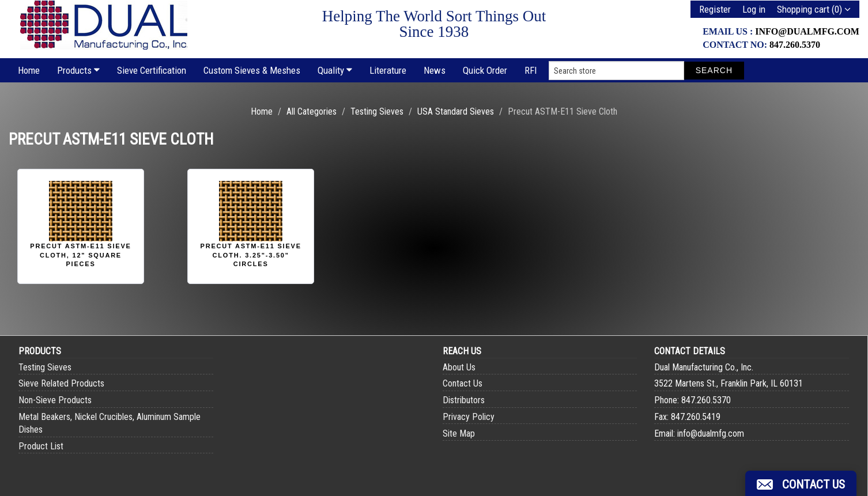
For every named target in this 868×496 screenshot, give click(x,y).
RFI (531, 70)
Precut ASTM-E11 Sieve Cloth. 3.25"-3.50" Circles (251, 255)
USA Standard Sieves (456, 111)
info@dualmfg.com (807, 31)
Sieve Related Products (61, 383)
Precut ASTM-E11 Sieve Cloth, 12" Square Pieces (80, 255)
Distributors (464, 400)
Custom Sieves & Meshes (252, 70)
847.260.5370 (795, 45)
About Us (459, 367)
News (435, 70)
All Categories (312, 111)
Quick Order (485, 70)
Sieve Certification (152, 70)
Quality (335, 70)
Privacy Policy (469, 417)
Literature (388, 70)
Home (29, 70)
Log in (754, 9)
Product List (41, 446)
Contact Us (463, 383)
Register (715, 9)
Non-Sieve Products (55, 400)
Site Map (459, 433)
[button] (801, 483)
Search (714, 70)
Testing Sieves (377, 111)
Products (78, 70)
